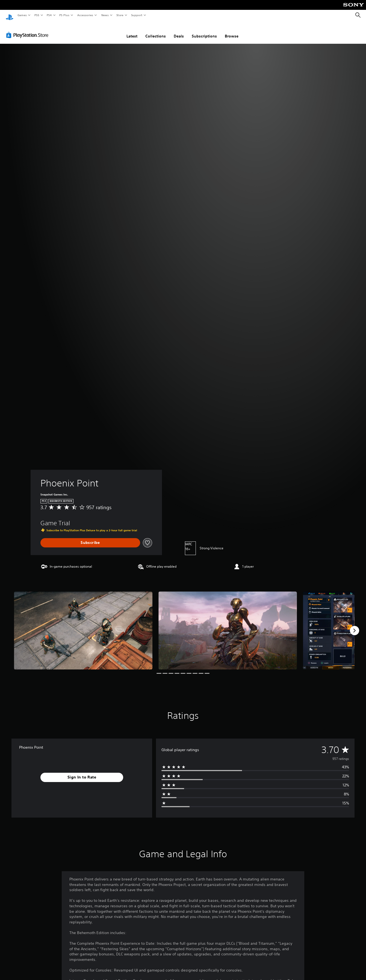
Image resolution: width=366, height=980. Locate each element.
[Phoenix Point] (83, 625)
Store (120, 15)
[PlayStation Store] (28, 30)
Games (22, 15)
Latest (132, 31)
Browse (232, 31)
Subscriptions (204, 31)
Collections (156, 31)
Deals (179, 31)
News (105, 15)
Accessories (85, 15)
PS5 (37, 15)
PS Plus (64, 15)
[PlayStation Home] (10, 15)
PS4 (49, 15)
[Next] (355, 625)
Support (136, 15)
